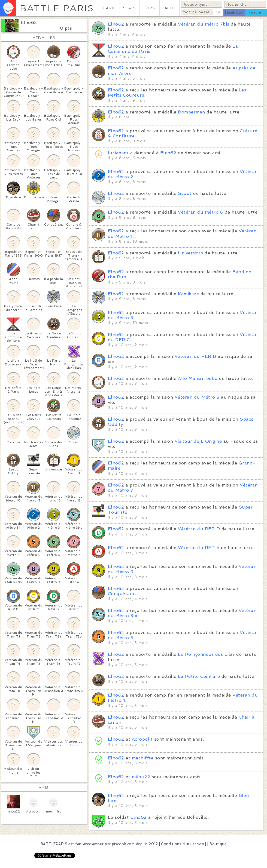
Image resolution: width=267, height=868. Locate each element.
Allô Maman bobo (198, 378)
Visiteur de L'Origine (198, 441)
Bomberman (191, 112)
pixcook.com (123, 844)
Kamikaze (188, 294)
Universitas (190, 253)
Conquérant (121, 594)
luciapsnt (118, 153)
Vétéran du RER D (199, 529)
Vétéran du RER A (199, 548)
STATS (130, 8)
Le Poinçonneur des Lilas (206, 654)
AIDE (169, 8)
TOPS (149, 8)
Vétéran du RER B (195, 356)
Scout (185, 193)
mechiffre (143, 758)
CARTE (110, 8)
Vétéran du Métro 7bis (204, 24)
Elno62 (29, 22)
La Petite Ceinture (199, 676)
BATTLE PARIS (57, 8)
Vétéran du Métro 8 (197, 397)
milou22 (141, 777)
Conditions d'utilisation (183, 844)
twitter (256, 12)
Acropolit (142, 739)
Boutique (218, 844)
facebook (234, 12)
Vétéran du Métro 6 (201, 212)
